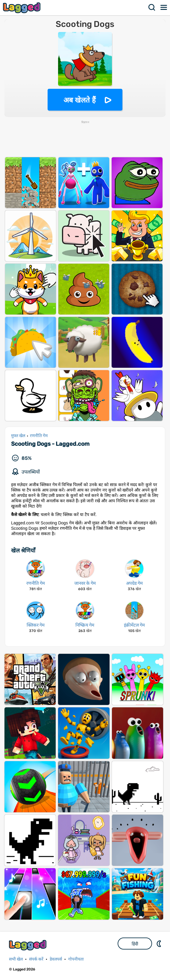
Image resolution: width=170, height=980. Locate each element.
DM (160, 944)
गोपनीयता (76, 959)
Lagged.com (28, 945)
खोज (152, 7)
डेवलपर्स (56, 959)
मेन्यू (164, 7)
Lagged (22, 8)
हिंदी (135, 944)
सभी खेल (16, 959)
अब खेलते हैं (80, 100)
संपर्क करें (36, 959)
